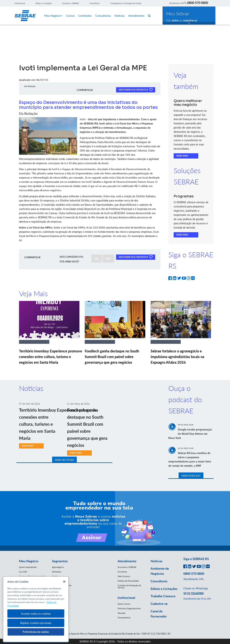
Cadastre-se (159, 604)
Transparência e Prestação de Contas (126, 3)
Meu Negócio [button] (29, 561)
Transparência (124, 618)
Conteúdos (85, 16)
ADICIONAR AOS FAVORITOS (136, 89)
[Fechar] (64, 582)
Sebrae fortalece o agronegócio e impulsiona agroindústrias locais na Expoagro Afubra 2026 (177, 357)
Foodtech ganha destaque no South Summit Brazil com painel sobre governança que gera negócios (112, 357)
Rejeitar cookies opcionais (36, 623)
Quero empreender (28, 567)
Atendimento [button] (127, 561)
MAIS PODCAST (191, 476)
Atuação (122, 613)
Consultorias (103, 16)
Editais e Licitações (44, 3)
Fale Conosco (124, 576)
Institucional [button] (126, 598)
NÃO (108, 259)
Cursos (70, 16)
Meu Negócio (53, 16)
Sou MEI (23, 572)
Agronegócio (58, 567)
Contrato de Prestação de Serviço (129, 586)
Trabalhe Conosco (163, 596)
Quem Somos (124, 604)
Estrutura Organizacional (129, 608)
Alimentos (57, 572)
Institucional (20, 3)
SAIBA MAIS (182, 156)
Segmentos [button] (60, 561)
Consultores (95, 3)
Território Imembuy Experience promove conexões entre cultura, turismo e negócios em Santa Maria (51, 357)
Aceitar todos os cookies (36, 614)
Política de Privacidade (128, 581)
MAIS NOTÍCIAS (64, 460)
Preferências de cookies (36, 632)
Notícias (120, 16)
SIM (97, 259)
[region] (36, 609)
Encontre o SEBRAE (71, 3)
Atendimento (136, 16)
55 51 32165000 (193, 593)
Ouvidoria (122, 572)
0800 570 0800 (198, 3)
